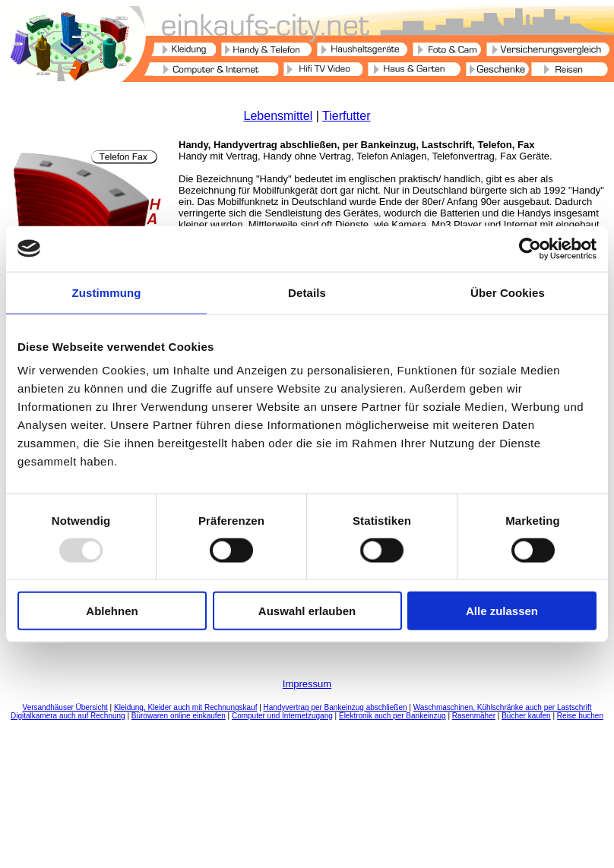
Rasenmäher (474, 716)
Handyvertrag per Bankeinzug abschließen (335, 707)
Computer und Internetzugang (282, 716)
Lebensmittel (279, 116)
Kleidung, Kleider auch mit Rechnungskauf (185, 707)
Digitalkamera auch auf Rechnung (68, 716)
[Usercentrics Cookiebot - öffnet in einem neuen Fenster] (530, 248)
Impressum (307, 684)
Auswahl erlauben (307, 611)
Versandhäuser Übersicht (65, 707)
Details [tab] (307, 292)
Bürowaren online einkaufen (179, 716)
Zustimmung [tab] (107, 292)
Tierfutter (346, 116)
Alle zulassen (502, 611)
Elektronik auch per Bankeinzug (392, 716)
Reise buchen (580, 716)
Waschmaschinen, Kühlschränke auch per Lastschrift (503, 707)
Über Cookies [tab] (508, 292)
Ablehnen (112, 611)
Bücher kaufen (526, 716)
